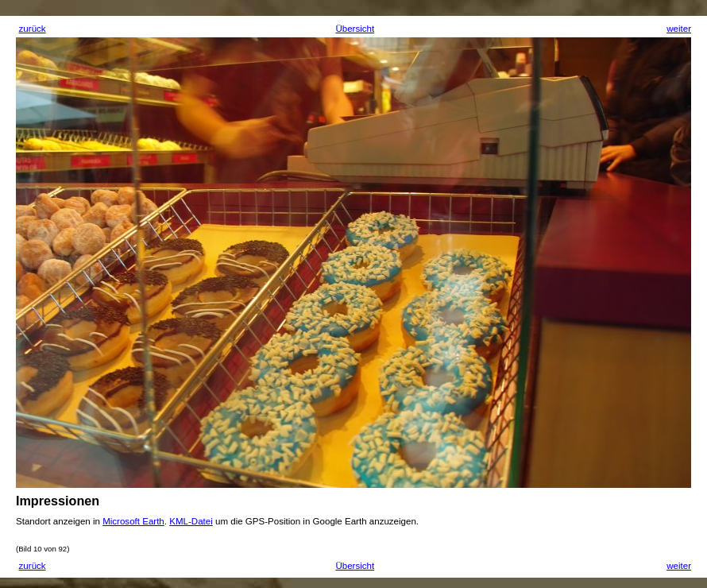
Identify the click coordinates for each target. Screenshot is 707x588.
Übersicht (355, 29)
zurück (33, 29)
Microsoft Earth (133, 521)
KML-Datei (191, 521)
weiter (679, 29)
